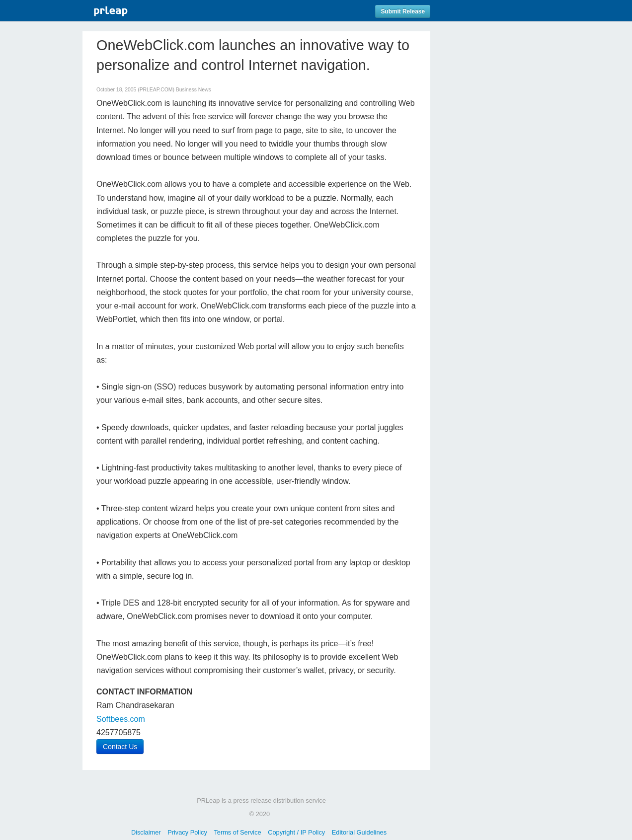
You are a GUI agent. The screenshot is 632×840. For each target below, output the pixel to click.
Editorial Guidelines (359, 832)
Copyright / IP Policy (296, 832)
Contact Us (120, 747)
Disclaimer (146, 832)
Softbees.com (121, 719)
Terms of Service (237, 832)
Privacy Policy (187, 832)
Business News (194, 90)
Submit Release (403, 11)
